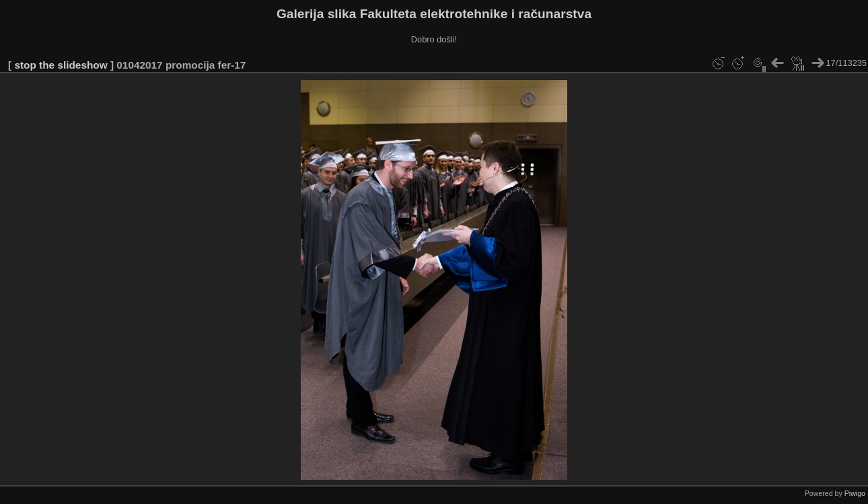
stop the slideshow (61, 65)
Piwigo (855, 493)
